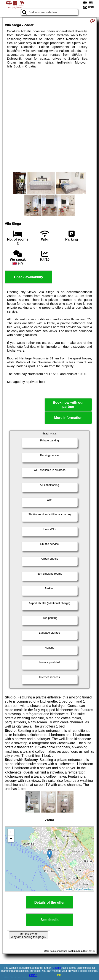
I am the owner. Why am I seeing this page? (29, 935)
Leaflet (68, 889)
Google (57, 968)
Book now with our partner (68, 405)
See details (49, 920)
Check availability (29, 277)
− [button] (11, 839)
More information (68, 418)
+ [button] (11, 833)
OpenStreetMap (85, 889)
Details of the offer (49, 902)
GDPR (33, 975)
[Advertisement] (49, 120)
